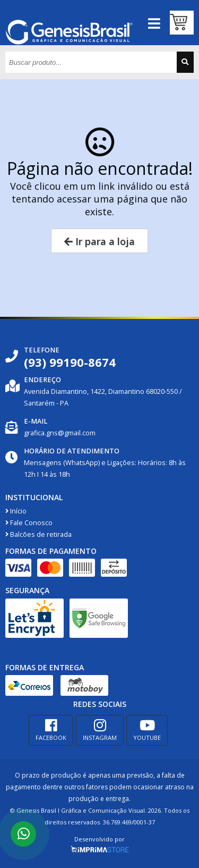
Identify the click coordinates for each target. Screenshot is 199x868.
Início (16, 511)
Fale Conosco (29, 523)
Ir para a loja (99, 241)
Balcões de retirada (38, 534)
